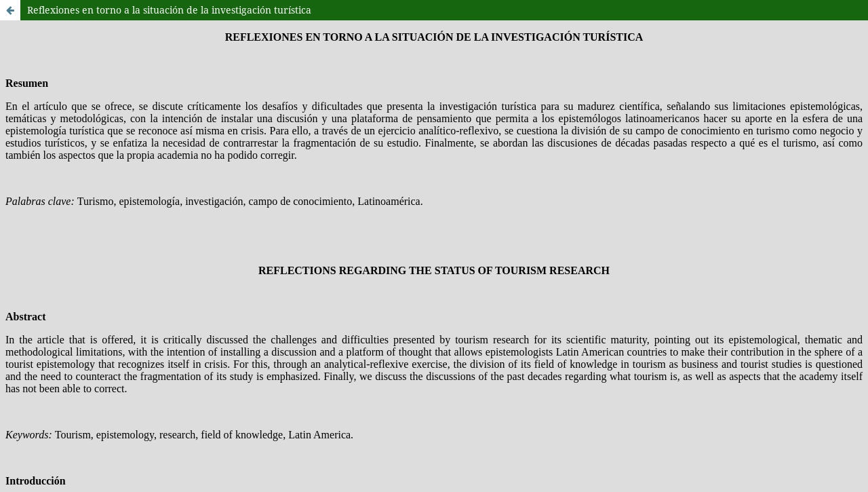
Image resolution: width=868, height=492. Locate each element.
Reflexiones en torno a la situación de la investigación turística (169, 10)
